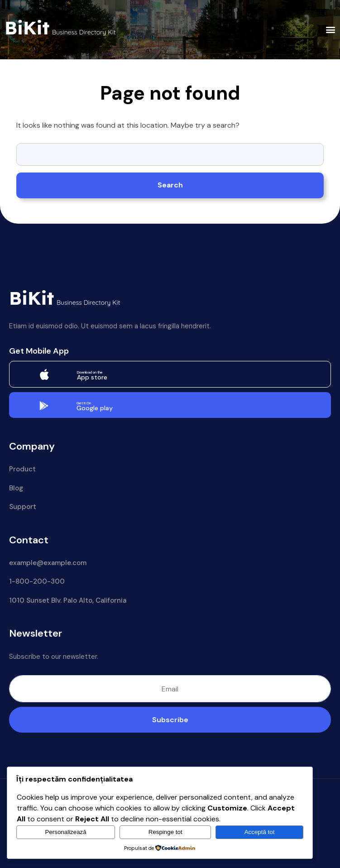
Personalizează (66, 832)
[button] (330, 30)
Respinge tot (165, 832)
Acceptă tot (260, 832)
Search (170, 185)
